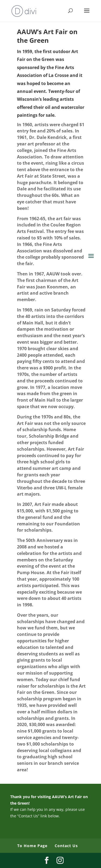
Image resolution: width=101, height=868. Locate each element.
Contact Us (66, 846)
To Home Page (32, 846)
